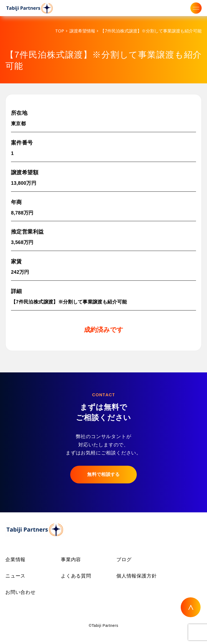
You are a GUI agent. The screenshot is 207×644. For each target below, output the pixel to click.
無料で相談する (103, 474)
